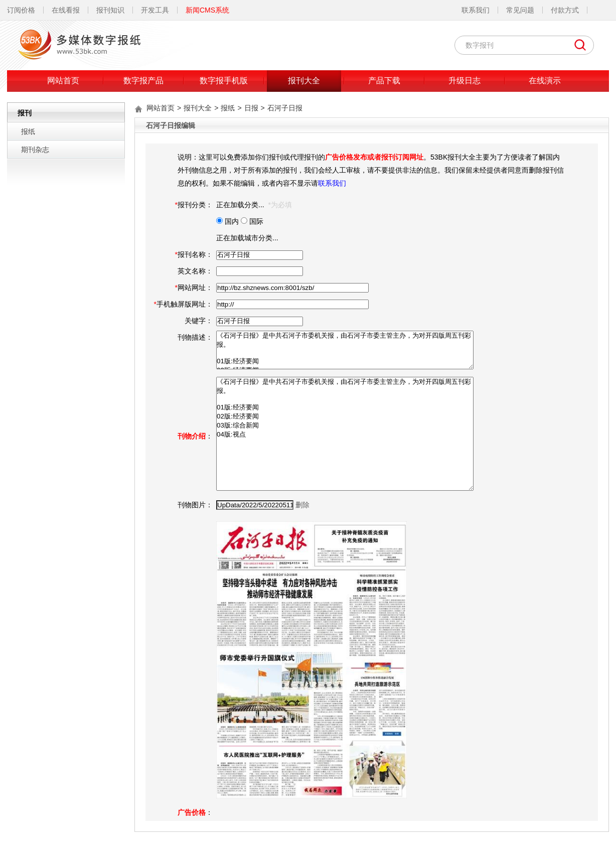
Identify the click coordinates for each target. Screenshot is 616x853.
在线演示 (545, 81)
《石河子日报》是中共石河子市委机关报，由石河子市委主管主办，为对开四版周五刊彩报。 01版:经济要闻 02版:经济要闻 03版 (345, 350)
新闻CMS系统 (207, 10)
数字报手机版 (224, 81)
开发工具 (155, 10)
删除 (302, 505)
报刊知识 (110, 10)
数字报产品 (143, 81)
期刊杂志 (35, 150)
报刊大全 (304, 81)
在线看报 (66, 10)
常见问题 (520, 10)
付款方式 (565, 10)
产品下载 (384, 81)
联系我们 (476, 10)
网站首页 (63, 81)
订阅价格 (21, 10)
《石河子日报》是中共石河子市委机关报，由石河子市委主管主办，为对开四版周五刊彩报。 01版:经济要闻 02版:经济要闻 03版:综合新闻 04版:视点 (345, 434)
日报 (251, 108)
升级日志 (465, 81)
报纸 (28, 131)
